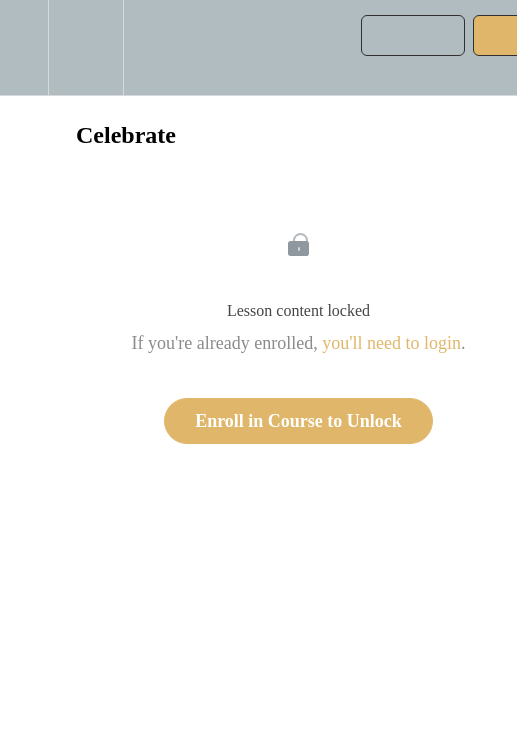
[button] (24, 47)
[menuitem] (85, 47)
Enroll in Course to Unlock (298, 421)
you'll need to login (391, 343)
